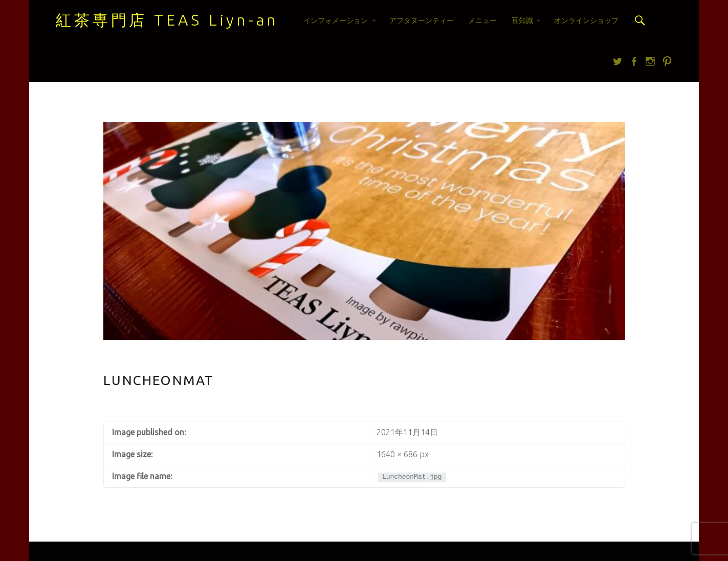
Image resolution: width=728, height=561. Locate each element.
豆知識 (522, 20)
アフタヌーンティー (422, 20)
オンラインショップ (586, 20)
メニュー (482, 20)
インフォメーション (336, 20)
